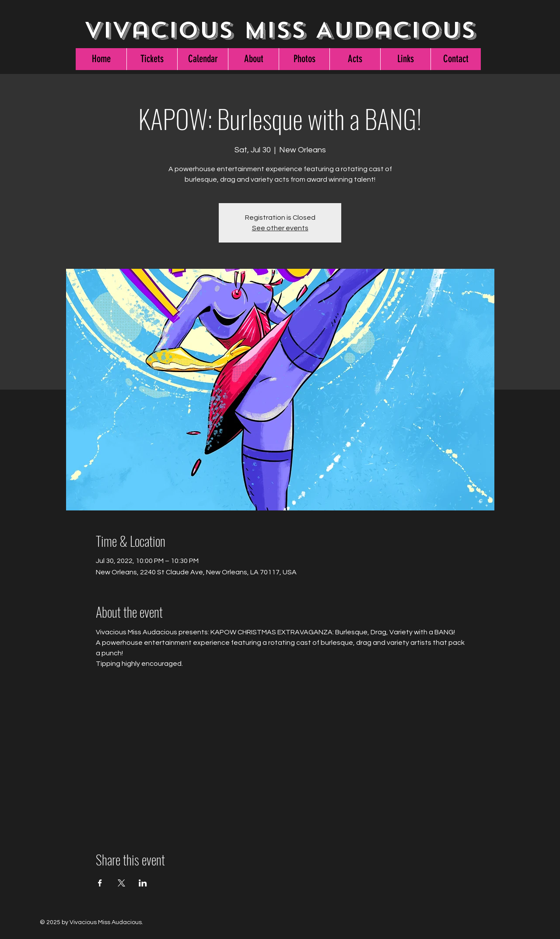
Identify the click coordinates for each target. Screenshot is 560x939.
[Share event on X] (121, 883)
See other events (280, 228)
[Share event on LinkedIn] (143, 883)
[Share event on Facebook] (100, 883)
